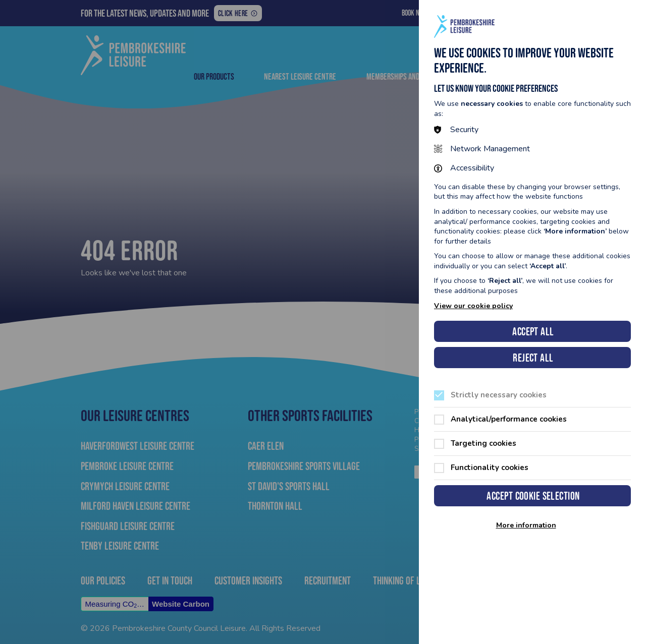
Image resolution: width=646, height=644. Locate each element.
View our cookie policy (473, 306)
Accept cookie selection (533, 496)
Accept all (533, 332)
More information (526, 525)
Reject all (533, 358)
